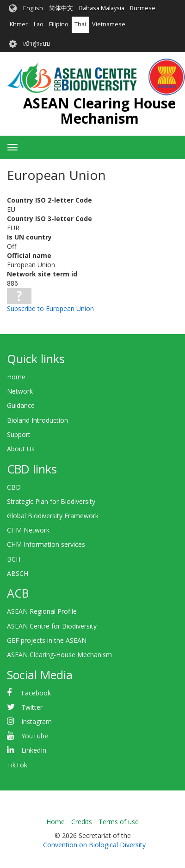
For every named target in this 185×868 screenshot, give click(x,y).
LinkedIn (34, 750)
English (33, 8)
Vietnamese (109, 24)
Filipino (59, 24)
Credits (82, 822)
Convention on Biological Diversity (94, 845)
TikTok (17, 765)
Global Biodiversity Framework (53, 516)
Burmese (143, 8)
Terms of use (119, 822)
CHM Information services (46, 544)
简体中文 (61, 8)
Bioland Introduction (37, 420)
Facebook (36, 693)
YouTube (35, 736)
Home (16, 377)
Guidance (21, 405)
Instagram (37, 721)
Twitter (32, 707)
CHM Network (28, 530)
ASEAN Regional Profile (42, 611)
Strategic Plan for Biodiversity (51, 501)
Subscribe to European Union (50, 308)
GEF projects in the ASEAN (47, 640)
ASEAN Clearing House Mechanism (99, 111)
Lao (39, 24)
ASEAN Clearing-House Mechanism (59, 655)
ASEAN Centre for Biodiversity (52, 626)
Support (19, 434)
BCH (14, 559)
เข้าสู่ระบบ (37, 44)
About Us (21, 449)
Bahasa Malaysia (102, 8)
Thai (80, 24)
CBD (14, 487)
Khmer (19, 24)
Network (20, 391)
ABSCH (18, 573)
